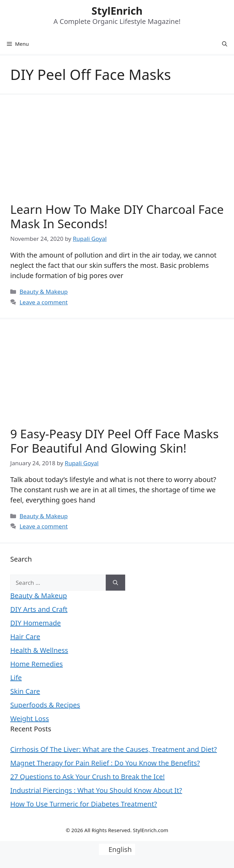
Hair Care (25, 637)
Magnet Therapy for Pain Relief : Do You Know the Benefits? (105, 763)
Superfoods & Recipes (45, 705)
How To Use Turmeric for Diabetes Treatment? (84, 804)
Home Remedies (36, 664)
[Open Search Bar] (225, 44)
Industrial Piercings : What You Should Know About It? (96, 790)
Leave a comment (43, 302)
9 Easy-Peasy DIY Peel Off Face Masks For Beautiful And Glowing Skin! (114, 441)
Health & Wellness (39, 650)
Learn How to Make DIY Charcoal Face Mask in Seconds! (117, 216)
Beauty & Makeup (43, 292)
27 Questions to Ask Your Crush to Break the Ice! (87, 777)
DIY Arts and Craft (39, 609)
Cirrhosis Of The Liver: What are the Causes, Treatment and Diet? (114, 749)
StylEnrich (117, 11)
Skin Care (25, 691)
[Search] (115, 583)
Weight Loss (30, 719)
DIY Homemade (35, 623)
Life (16, 678)
